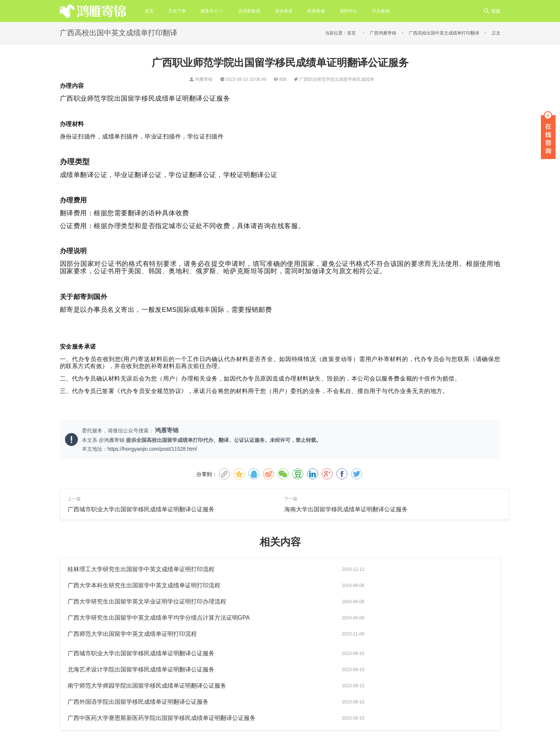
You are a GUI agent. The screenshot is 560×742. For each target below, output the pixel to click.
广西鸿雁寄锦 (383, 33)
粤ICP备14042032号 (225, 715)
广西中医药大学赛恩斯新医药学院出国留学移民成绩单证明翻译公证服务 (378, 634)
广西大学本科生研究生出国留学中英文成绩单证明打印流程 (361, 569)
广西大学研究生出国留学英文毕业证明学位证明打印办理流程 (147, 585)
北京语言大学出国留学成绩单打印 (369, 717)
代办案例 (381, 11)
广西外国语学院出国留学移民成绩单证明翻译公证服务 (138, 634)
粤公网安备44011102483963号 (281, 715)
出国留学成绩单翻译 (356, 706)
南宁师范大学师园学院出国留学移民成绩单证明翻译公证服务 (364, 618)
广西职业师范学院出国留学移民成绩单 (337, 79)
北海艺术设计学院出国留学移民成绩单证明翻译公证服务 (141, 618)
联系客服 (316, 11)
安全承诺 (284, 11)
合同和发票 (249, 11)
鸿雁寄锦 (115, 440)
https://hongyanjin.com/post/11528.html (152, 449)
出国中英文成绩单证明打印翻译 (400, 695)
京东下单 (177, 11)
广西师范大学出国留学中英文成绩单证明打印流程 (132, 601)
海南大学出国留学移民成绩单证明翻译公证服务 (346, 509)
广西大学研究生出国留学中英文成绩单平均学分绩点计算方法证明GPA (375, 585)
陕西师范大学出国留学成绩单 (365, 728)
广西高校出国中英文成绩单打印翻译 (444, 33)
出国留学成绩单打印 (408, 706)
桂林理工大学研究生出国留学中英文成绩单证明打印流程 (141, 569)
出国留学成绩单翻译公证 (468, 695)
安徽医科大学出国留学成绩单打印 (447, 717)
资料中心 (348, 11)
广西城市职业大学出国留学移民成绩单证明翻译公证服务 (141, 509)
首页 (149, 11)
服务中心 (209, 11)
